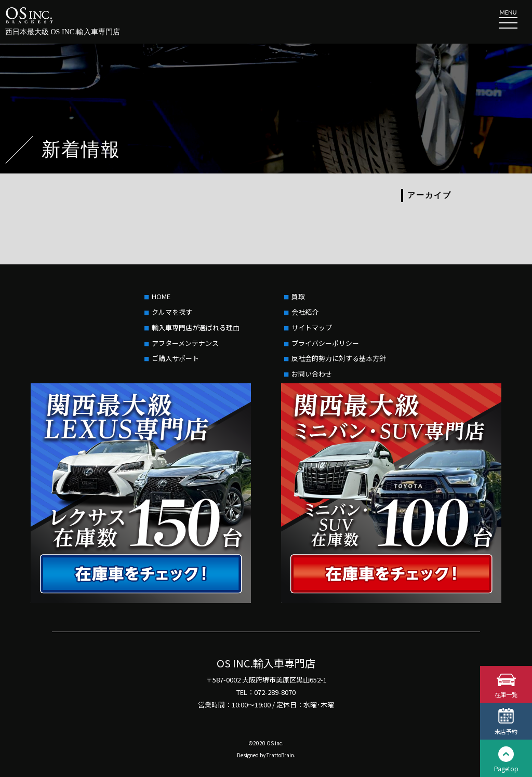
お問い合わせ (312, 374)
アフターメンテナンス (185, 343)
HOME (161, 296)
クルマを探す (172, 312)
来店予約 (506, 731)
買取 (298, 296)
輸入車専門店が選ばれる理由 (196, 327)
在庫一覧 (506, 694)
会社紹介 (305, 312)
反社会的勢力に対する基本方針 (339, 358)
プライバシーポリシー (325, 343)
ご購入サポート (175, 358)
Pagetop (506, 768)
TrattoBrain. (281, 755)
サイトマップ (312, 327)
